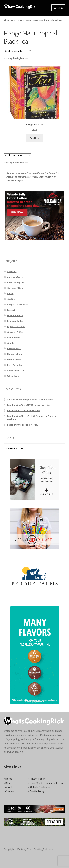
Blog (8, 783)
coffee (10, 293)
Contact (10, 791)
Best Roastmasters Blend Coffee (23, 410)
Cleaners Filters (15, 288)
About (9, 787)
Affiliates (12, 271)
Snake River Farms (16, 371)
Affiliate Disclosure (40, 787)
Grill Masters (14, 338)
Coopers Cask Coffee (17, 305)
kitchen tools (14, 348)
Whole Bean (13, 376)
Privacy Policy (37, 779)
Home (10, 20)
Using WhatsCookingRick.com (46, 783)
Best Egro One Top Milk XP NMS (23, 425)
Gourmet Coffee (15, 332)
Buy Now (34, 138)
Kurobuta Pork (15, 354)
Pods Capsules (15, 365)
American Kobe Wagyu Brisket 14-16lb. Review (30, 400)
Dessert (11, 310)
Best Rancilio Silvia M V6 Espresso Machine (29, 405)
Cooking (11, 299)
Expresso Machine (16, 326)
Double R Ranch (15, 315)
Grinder (11, 343)
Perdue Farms (14, 360)
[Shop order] (18, 51)
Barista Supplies (16, 283)
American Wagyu (16, 277)
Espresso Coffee (15, 321)
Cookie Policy (37, 791)
